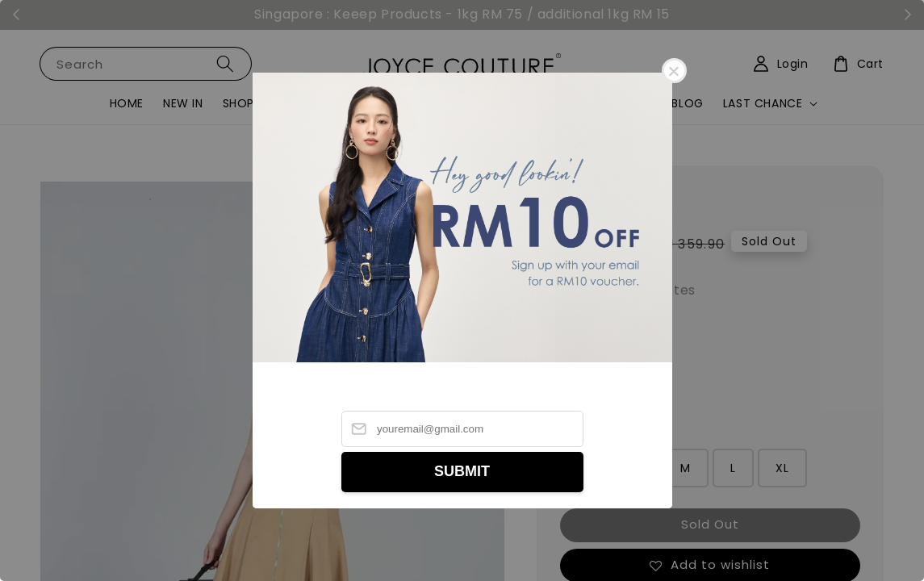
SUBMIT (462, 471)
